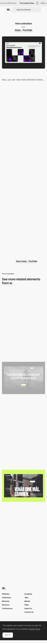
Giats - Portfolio (23, 30)
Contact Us (29, 612)
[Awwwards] (9, 10)
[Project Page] (23, 240)
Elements (6, 601)
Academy (28, 594)
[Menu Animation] (23, 171)
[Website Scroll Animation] (23, 306)
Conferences (7, 608)
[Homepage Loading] (23, 342)
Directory (6, 605)
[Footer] (23, 136)
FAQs (27, 605)
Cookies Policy (34, 629)
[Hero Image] (23, 378)
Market (27, 601)
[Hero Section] (23, 522)
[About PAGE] (23, 101)
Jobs (26, 598)
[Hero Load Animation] (23, 450)
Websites (6, 594)
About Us (28, 608)
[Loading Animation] (23, 205)
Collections (6, 598)
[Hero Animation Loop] (23, 414)
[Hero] (23, 486)
